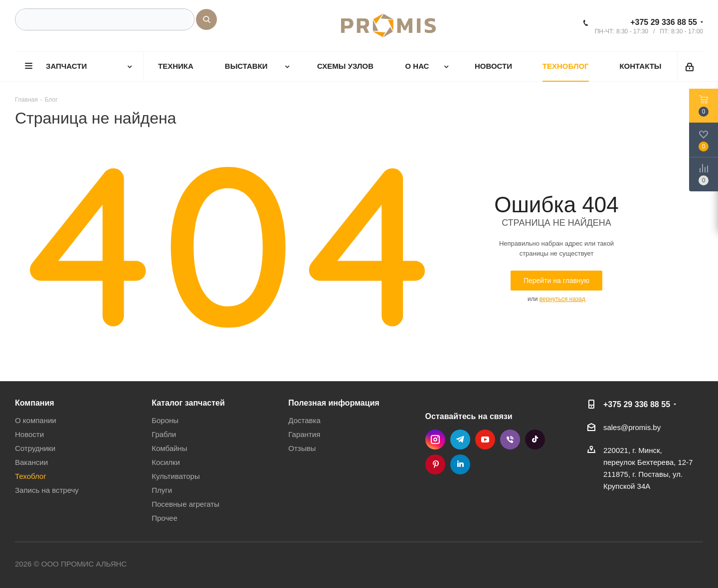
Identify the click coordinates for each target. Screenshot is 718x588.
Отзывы (302, 448)
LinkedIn (460, 464)
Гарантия (304, 434)
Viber (510, 440)
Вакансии (31, 462)
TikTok (535, 440)
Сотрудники (35, 448)
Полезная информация (334, 403)
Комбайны (169, 448)
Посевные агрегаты (185, 504)
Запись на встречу (47, 490)
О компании (36, 420)
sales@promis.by (632, 427)
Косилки (166, 462)
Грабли (164, 434)
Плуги (162, 490)
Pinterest (435, 464)
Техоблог (31, 476)
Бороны (165, 420)
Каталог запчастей (188, 403)
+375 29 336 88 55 (664, 22)
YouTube (485, 440)
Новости (29, 434)
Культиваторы (176, 476)
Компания (35, 403)
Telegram (460, 440)
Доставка (304, 420)
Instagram (435, 440)
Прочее (165, 518)
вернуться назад (562, 299)
